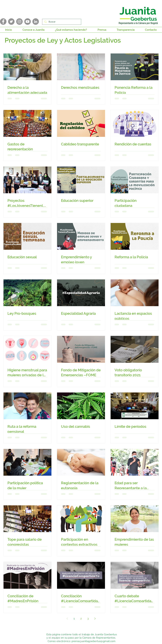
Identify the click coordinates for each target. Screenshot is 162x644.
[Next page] (95, 619)
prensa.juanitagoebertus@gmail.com (94, 641)
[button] (33, 30)
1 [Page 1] (74, 619)
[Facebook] (3, 22)
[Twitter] (11, 22)
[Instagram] (19, 22)
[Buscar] (61, 22)
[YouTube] (28, 22)
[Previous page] (67, 619)
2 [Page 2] (81, 619)
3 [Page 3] (88, 619)
